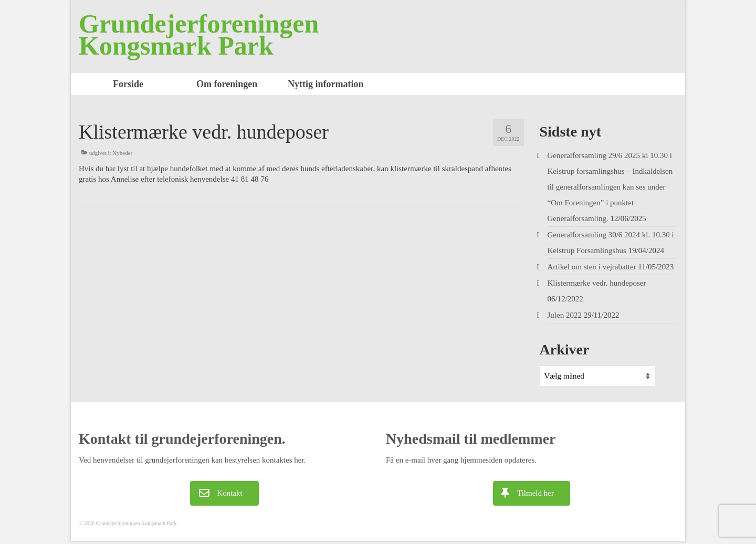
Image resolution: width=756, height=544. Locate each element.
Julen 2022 (565, 315)
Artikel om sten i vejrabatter (592, 267)
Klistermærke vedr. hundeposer (597, 283)
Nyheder (122, 153)
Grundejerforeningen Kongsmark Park (199, 35)
